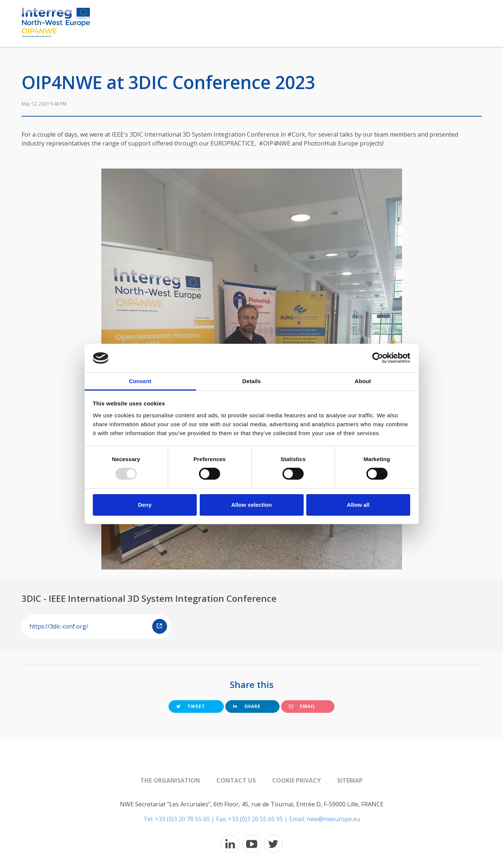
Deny (145, 505)
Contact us (236, 780)
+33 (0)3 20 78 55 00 (182, 819)
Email (302, 706)
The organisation (170, 780)
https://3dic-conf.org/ (98, 626)
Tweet (191, 706)
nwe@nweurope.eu (333, 819)
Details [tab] (252, 381)
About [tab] (363, 381)
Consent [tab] (140, 381)
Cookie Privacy (296, 780)
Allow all (358, 505)
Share (247, 706)
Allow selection (252, 505)
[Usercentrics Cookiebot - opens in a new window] (378, 358)
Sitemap (350, 780)
